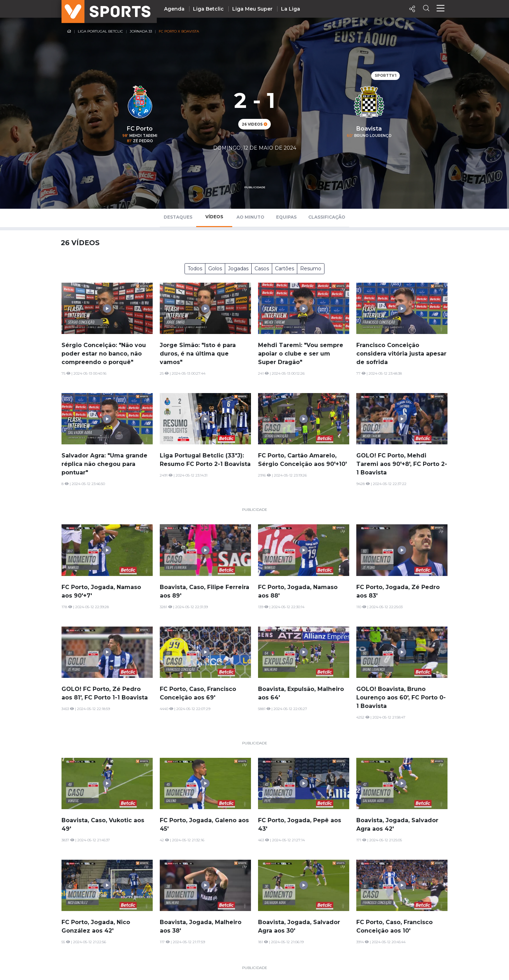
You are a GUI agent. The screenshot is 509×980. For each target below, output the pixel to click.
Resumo (311, 269)
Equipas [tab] (286, 217)
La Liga (291, 9)
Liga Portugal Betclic (100, 31)
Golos (215, 269)
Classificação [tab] (327, 217)
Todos (195, 269)
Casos (262, 269)
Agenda (174, 9)
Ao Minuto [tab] (250, 217)
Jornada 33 (141, 31)
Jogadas (238, 269)
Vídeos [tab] (214, 217)
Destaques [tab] (178, 217)
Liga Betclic (208, 9)
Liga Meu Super (252, 9)
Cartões (285, 269)
